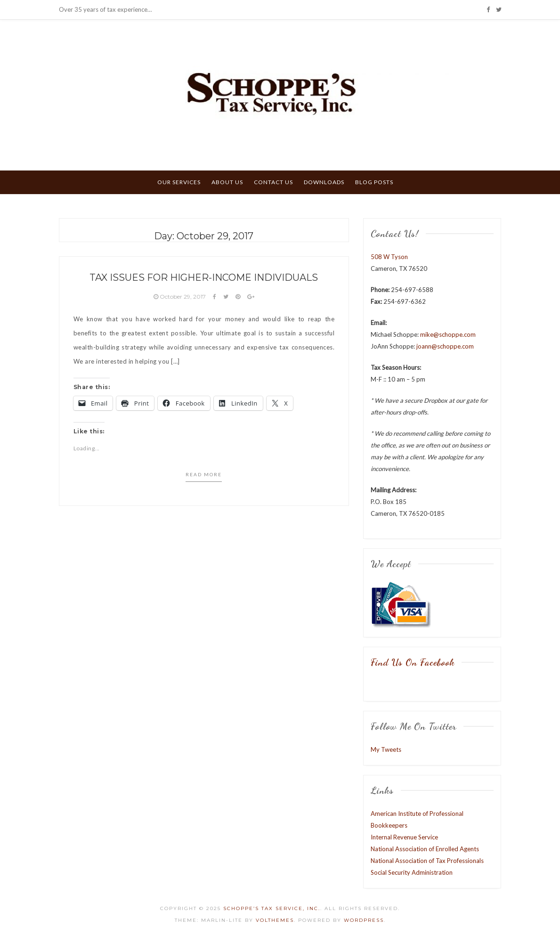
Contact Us (273, 182)
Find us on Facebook (413, 662)
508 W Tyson (389, 257)
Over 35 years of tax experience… (105, 9)
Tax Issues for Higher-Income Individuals (204, 277)
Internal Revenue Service (404, 837)
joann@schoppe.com (445, 346)
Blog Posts (374, 182)
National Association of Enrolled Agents (425, 849)
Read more (204, 474)
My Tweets (386, 749)
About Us (227, 182)
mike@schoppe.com (448, 334)
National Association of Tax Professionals (427, 861)
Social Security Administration (412, 872)
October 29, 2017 (180, 297)
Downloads (324, 182)
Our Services (179, 182)
